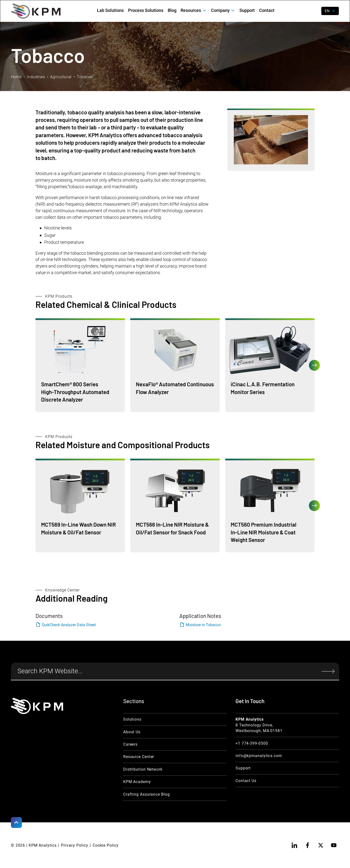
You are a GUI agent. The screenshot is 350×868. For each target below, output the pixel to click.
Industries (36, 77)
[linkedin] (294, 845)
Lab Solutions (110, 10)
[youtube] (334, 845)
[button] (194, 10)
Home (16, 77)
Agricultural (61, 77)
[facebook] (308, 845)
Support (247, 10)
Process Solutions (146, 10)
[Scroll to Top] (16, 822)
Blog (172, 10)
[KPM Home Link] (37, 706)
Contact (267, 10)
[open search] (314, 11)
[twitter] (321, 845)
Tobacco (85, 77)
